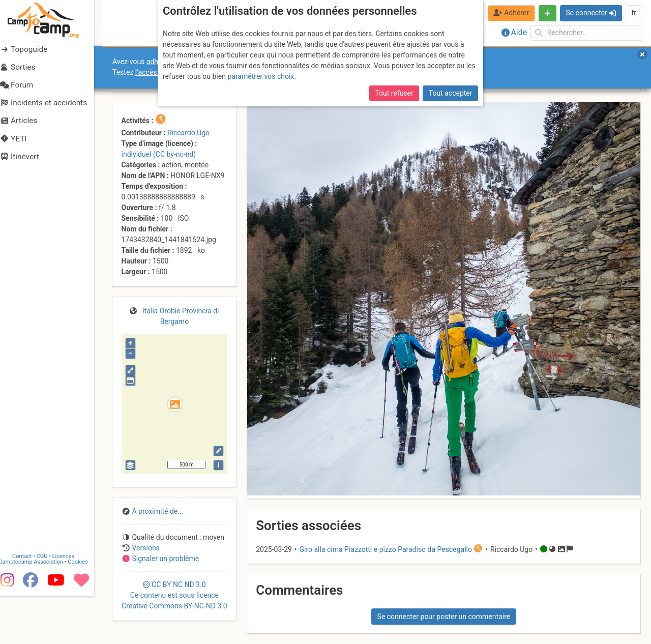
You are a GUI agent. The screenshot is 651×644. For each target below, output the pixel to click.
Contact (29, 604)
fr (634, 13)
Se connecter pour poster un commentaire (444, 617)
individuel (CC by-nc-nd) (159, 154)
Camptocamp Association (38, 610)
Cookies (85, 610)
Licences (71, 604)
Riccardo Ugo (188, 133)
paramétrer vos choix (261, 76)
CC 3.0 (174, 595)
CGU (50, 604)
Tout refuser (394, 93)
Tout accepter (451, 93)
